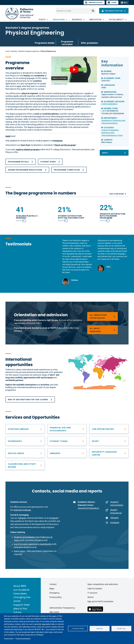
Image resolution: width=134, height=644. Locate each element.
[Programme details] (21, 162)
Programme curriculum (67, 43)
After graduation (89, 43)
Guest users (19, 551)
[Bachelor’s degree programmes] (103, 330)
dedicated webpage (22, 510)
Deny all (100, 629)
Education (59, 20)
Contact (53, 584)
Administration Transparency (62, 608)
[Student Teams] (67, 441)
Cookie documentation (23, 638)
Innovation (95, 20)
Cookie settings (78, 629)
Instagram (54, 518)
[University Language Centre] (109, 453)
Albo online (54, 612)
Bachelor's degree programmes (29, 51)
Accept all (121, 629)
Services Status (94, 3)
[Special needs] (25, 453)
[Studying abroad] (25, 429)
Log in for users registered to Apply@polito (33, 544)
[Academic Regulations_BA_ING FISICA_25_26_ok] (27, 170)
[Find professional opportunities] (25, 441)
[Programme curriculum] (69, 170)
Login (114, 3)
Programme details (45, 43)
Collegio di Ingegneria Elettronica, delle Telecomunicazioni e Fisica (112, 133)
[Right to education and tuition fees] (67, 429)
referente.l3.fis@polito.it (88, 508)
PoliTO (42, 20)
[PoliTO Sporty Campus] (109, 441)
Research (77, 20)
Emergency (55, 593)
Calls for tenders (95, 589)
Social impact (116, 20)
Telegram (22, 518)
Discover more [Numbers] (117, 194)
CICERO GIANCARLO (109, 104)
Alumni (91, 597)
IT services (92, 593)
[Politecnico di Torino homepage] (19, 13)
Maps (52, 589)
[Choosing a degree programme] (103, 316)
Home (7, 51)
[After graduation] (109, 429)
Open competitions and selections (103, 584)
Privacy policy (9, 638)
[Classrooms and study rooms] (25, 465)
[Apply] (114, 153)
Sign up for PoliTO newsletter (100, 601)
